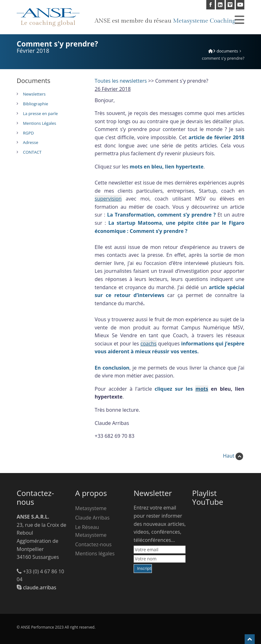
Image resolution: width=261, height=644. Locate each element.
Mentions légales (95, 553)
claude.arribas (40, 587)
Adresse (31, 142)
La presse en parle (40, 113)
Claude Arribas (92, 518)
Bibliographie (36, 104)
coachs (149, 344)
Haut (233, 456)
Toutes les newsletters (121, 81)
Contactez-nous (93, 544)
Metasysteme (91, 508)
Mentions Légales (39, 123)
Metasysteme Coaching (204, 21)
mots (202, 389)
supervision (108, 199)
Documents (227, 51)
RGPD (28, 133)
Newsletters (34, 94)
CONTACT (32, 152)
